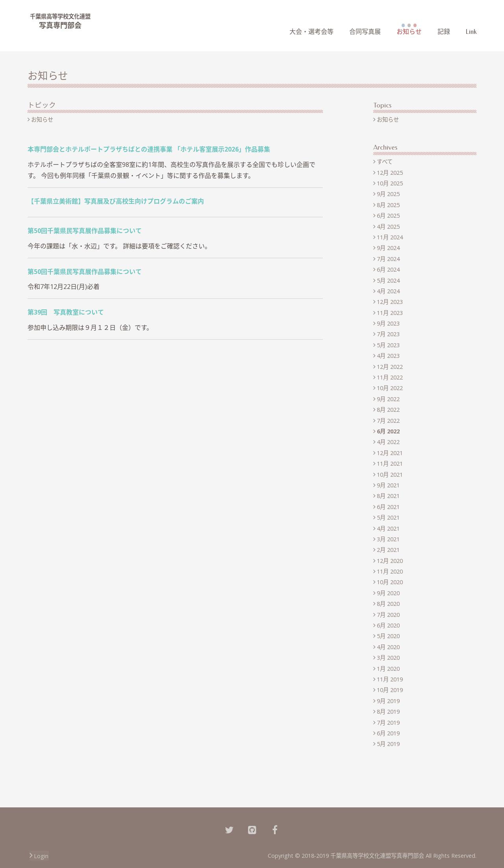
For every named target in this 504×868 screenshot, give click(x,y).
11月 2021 (390, 464)
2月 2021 (388, 550)
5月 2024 (388, 280)
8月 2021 (388, 496)
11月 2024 (390, 237)
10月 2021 (390, 475)
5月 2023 (388, 345)
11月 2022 (390, 377)
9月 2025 (388, 194)
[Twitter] (229, 829)
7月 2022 (388, 421)
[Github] (252, 829)
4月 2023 (388, 356)
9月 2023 (388, 323)
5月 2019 (388, 744)
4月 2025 (388, 227)
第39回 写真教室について (66, 312)
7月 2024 (388, 259)
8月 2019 (388, 712)
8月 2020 (388, 604)
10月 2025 (390, 183)
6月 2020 (388, 625)
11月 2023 (390, 313)
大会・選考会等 (311, 32)
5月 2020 (388, 636)
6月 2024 (388, 269)
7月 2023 (388, 334)
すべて (385, 162)
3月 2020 (388, 658)
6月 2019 (388, 733)
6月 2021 (388, 507)
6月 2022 (388, 431)
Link (471, 32)
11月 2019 (390, 679)
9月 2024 (388, 248)
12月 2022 (390, 367)
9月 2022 (388, 399)
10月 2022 (390, 388)
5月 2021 (388, 517)
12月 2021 (390, 453)
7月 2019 (388, 723)
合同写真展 (365, 32)
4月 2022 (388, 442)
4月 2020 (388, 647)
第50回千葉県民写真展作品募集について (85, 231)
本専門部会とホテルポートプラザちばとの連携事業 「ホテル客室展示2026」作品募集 (149, 149)
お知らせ (409, 32)
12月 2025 (390, 173)
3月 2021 (388, 539)
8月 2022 (388, 410)
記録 (444, 32)
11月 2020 (390, 571)
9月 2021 (388, 485)
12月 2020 (390, 561)
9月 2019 (388, 701)
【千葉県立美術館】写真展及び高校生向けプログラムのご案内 (116, 201)
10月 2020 (390, 582)
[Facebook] (275, 829)
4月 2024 (388, 291)
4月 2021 (388, 528)
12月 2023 (390, 302)
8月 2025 (388, 205)
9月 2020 (388, 593)
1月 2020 (388, 669)
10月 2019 (390, 690)
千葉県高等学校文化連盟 (60, 16)
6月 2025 (388, 216)
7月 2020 (388, 615)
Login (41, 856)
